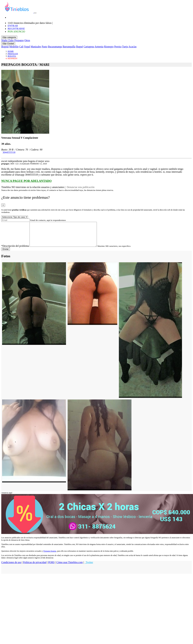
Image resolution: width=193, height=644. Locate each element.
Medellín (14, 47)
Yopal (27, 47)
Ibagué (80, 47)
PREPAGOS (13, 54)
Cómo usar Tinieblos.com (70, 567)
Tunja (125, 47)
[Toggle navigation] (35, 13)
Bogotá (5, 47)
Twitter (89, 567)
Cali (21, 47)
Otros (27, 40)
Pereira (118, 47)
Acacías (133, 47)
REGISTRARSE (16, 29)
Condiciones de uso (11, 567)
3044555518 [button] (8, 152)
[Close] (3, 205)
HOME (11, 51)
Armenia (99, 47)
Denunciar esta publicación (80, 187)
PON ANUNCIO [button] (16, 32)
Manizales (36, 47)
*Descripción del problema (15, 251)
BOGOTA (12, 56)
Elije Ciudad (8, 44)
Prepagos (19, 40)
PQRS (51, 567)
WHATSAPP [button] (9, 155)
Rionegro (109, 47)
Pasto (44, 47)
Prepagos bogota (50, 556)
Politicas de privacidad (35, 567)
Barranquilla (69, 47)
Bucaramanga (55, 47)
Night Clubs (8, 40)
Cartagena (89, 47)
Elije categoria (9, 37)
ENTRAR (13, 26)
